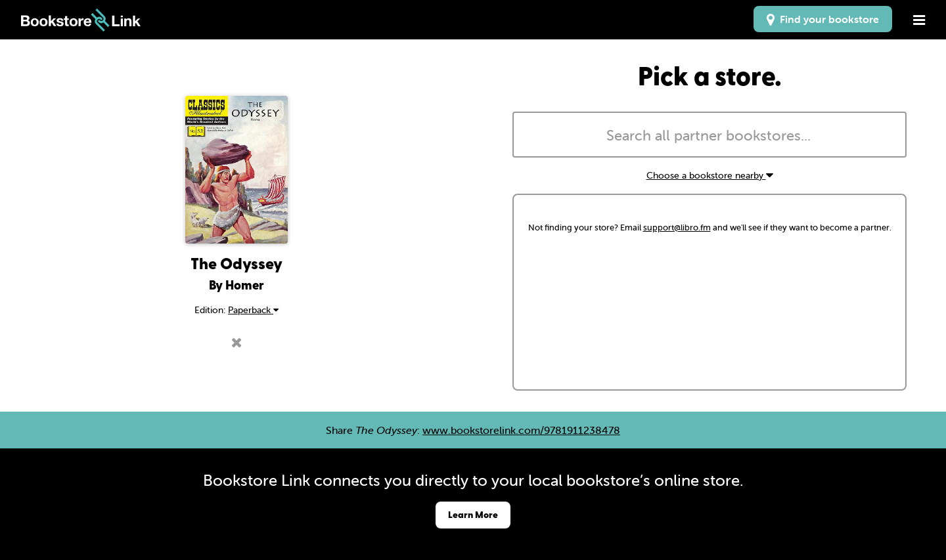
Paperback (253, 310)
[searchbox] (709, 136)
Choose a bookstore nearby (710, 175)
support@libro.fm (677, 227)
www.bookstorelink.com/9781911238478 (521, 430)
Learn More (473, 514)
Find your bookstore (823, 19)
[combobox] (709, 135)
